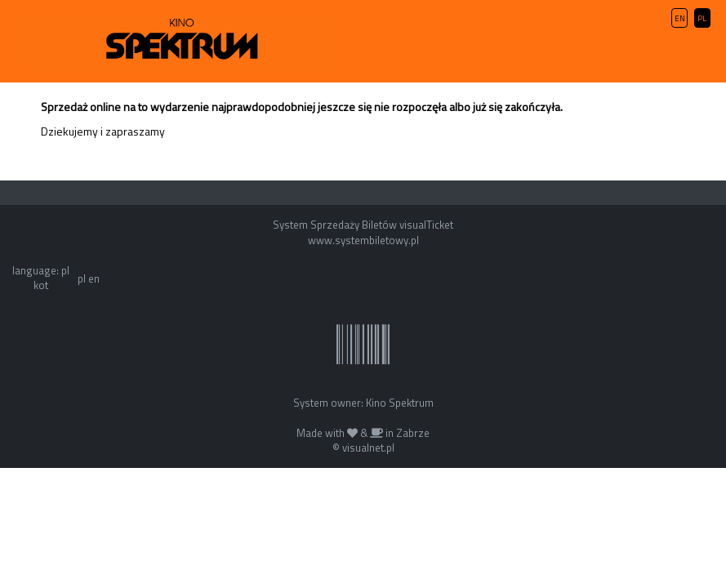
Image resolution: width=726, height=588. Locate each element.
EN (680, 18)
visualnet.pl (368, 448)
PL (702, 18)
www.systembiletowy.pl (363, 240)
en (94, 278)
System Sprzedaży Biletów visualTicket (363, 225)
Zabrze (413, 433)
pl (82, 278)
